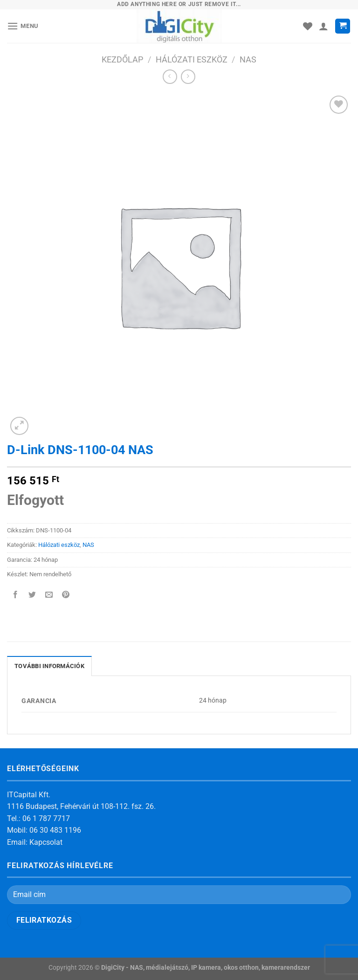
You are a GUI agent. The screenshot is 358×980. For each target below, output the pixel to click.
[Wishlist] (308, 26)
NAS (248, 59)
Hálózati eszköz (192, 59)
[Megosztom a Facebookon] (16, 595)
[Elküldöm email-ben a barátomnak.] (49, 595)
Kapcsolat (46, 842)
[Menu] (23, 26)
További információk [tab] (49, 666)
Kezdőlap (122, 59)
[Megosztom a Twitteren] (32, 595)
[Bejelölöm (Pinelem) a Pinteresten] (66, 595)
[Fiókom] (324, 26)
